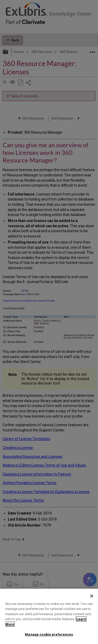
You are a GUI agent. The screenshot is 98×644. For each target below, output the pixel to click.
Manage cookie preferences (49, 634)
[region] (49, 616)
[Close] (92, 596)
